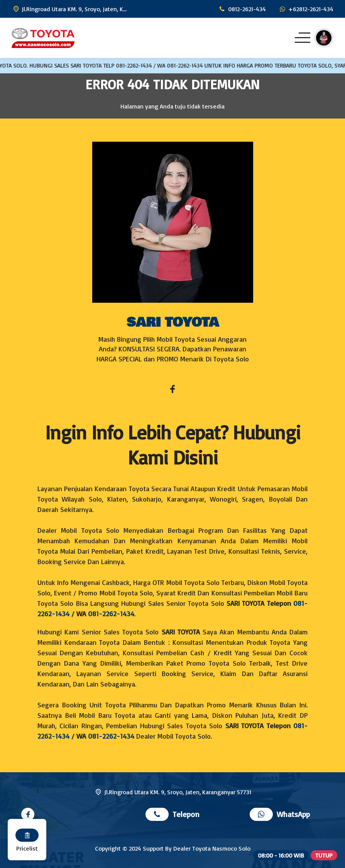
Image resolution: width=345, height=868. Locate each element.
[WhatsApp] (306, 9)
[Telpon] (242, 9)
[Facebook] (172, 390)
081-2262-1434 (111, 614)
